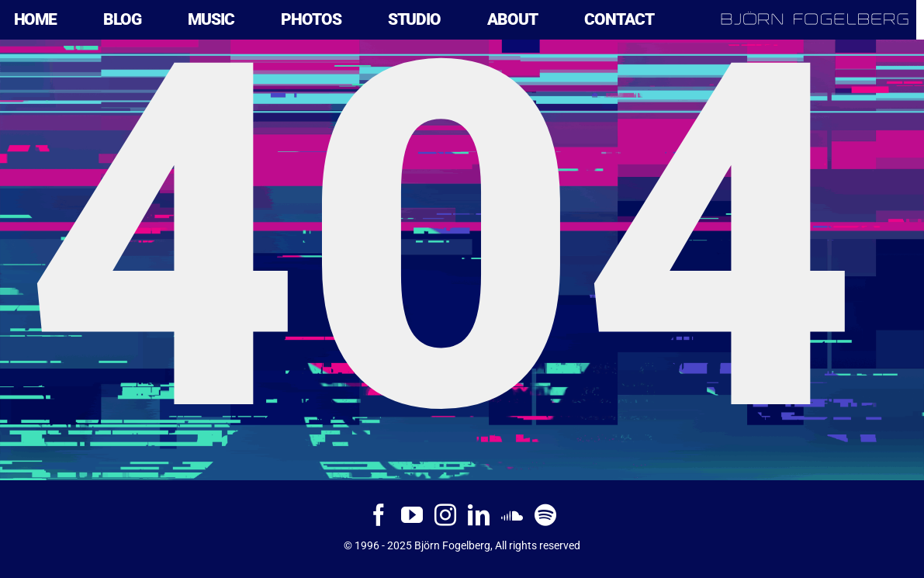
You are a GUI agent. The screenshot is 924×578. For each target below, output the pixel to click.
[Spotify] (545, 515)
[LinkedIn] (479, 515)
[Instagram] (445, 515)
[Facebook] (379, 515)
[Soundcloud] (512, 515)
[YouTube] (412, 515)
